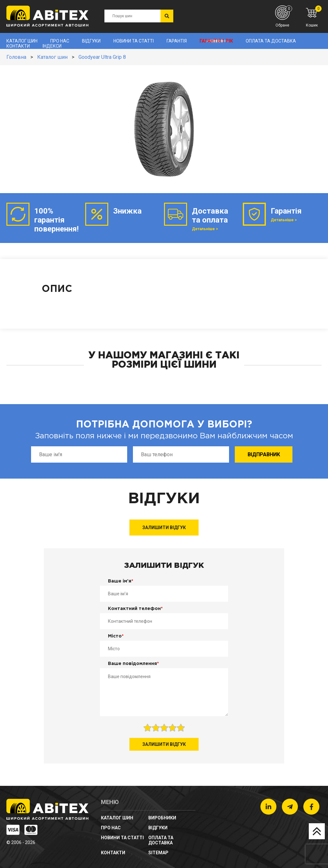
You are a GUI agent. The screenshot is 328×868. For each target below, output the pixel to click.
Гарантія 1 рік (216, 41)
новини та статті (134, 41)
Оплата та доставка (271, 41)
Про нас (60, 41)
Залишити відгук (164, 528)
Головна (16, 57)
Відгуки (91, 41)
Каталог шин (22, 41)
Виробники (162, 818)
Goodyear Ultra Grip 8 (102, 57)
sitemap (158, 853)
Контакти (18, 46)
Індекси (52, 46)
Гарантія (177, 41)
